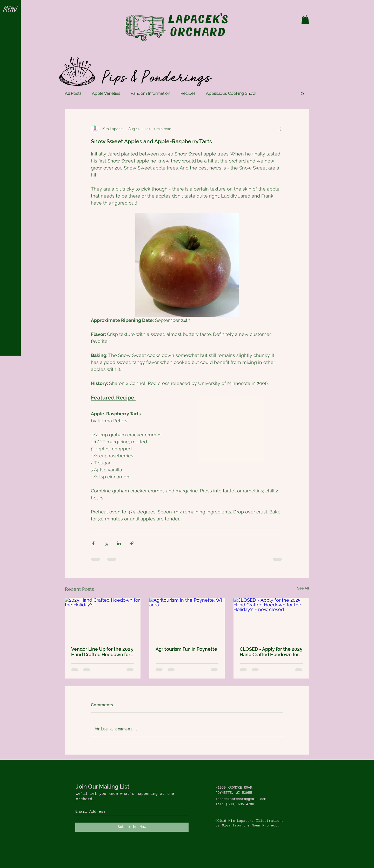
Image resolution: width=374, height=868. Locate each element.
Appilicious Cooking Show (231, 93)
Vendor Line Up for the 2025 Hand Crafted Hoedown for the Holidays (102, 652)
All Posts (73, 93)
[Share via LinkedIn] (119, 543)
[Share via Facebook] (93, 543)
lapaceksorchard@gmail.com (241, 799)
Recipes (188, 93)
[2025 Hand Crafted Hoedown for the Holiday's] (103, 619)
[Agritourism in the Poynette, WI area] (187, 619)
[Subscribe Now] (132, 827)
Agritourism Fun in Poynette (186, 649)
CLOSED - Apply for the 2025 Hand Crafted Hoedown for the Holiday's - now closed (271, 652)
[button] (10, 10)
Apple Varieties (106, 93)
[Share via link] (132, 543)
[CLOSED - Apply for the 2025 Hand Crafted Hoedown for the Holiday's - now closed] (271, 619)
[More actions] (280, 129)
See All (303, 588)
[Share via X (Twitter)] (106, 543)
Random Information (150, 93)
